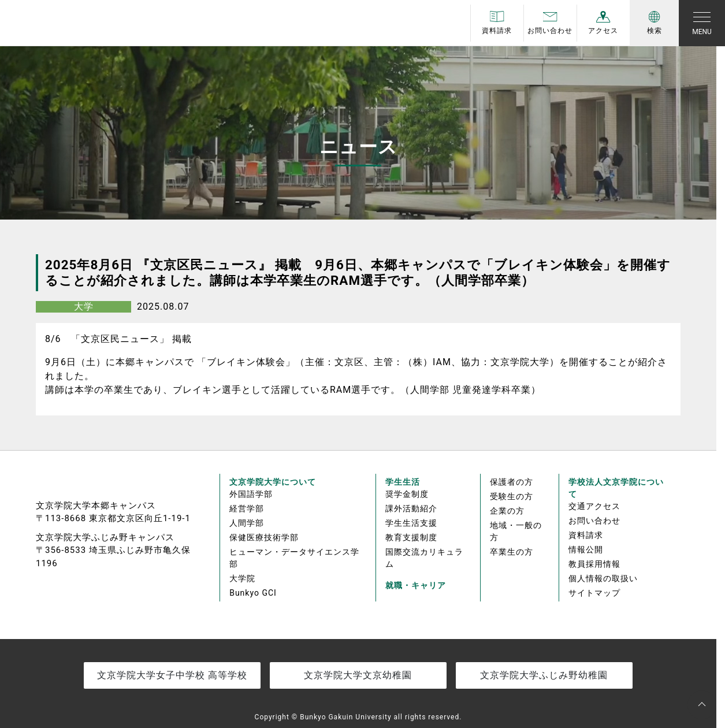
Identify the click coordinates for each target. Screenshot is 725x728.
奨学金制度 (407, 494)
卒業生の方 (512, 552)
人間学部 (247, 523)
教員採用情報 (594, 564)
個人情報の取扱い (603, 578)
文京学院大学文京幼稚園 (358, 675)
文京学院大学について (273, 482)
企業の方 (507, 511)
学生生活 (403, 482)
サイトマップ (594, 593)
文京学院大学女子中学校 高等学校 (172, 675)
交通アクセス (594, 506)
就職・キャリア (416, 585)
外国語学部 (251, 494)
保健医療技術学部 (264, 537)
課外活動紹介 (411, 508)
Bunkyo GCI (253, 593)
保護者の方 (512, 482)
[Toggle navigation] (702, 23)
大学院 (242, 578)
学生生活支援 (411, 523)
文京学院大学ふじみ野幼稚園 (544, 675)
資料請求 (586, 535)
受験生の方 (512, 496)
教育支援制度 (411, 537)
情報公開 (586, 549)
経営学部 (247, 508)
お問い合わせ (594, 521)
